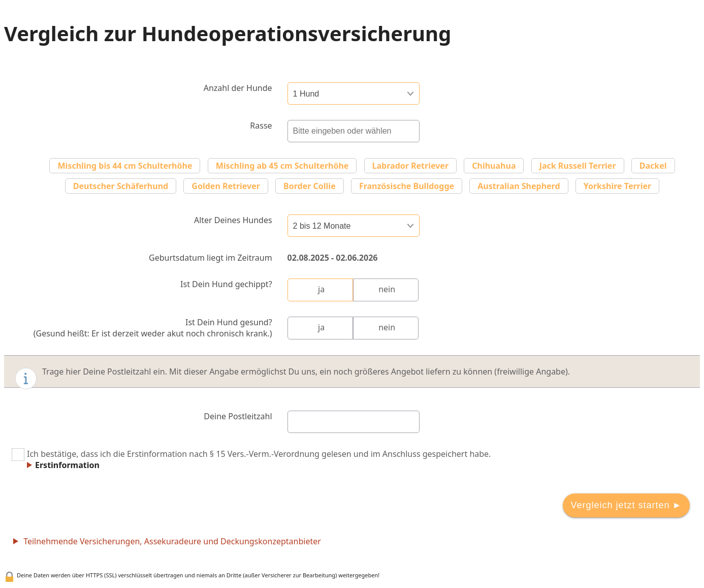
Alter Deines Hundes (233, 220)
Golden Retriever (226, 186)
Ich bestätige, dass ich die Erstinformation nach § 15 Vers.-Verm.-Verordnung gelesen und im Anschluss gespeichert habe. (251, 459)
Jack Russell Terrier (578, 166)
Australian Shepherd (519, 186)
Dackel (653, 166)
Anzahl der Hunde (238, 88)
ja (321, 289)
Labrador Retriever (410, 166)
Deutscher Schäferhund (121, 186)
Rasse (261, 126)
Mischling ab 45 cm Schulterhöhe (282, 166)
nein (387, 289)
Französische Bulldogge (407, 186)
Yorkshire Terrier (618, 186)
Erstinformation (67, 465)
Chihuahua (494, 166)
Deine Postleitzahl (238, 416)
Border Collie (310, 186)
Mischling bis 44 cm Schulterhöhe (125, 166)
